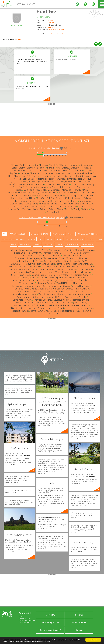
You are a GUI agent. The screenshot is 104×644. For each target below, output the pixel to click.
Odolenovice (15, 195)
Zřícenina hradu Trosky (61, 303)
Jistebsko (68, 182)
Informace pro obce (50, 622)
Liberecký (51, 23)
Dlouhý (39, 171)
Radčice (59, 198)
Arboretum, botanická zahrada (13, 239)
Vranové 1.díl (84, 206)
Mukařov (62, 193)
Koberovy (21, 184)
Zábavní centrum (72, 244)
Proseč (14, 198)
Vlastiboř (62, 206)
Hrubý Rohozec (82, 176)
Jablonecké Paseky (46, 179)
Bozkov (22, 168)
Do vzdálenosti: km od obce (44, 148)
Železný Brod (52, 27)
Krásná (59, 184)
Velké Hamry (36, 206)
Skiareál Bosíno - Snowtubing (23, 308)
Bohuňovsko (86, 165)
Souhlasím (93, 640)
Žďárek (85, 209)
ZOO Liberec (24, 291)
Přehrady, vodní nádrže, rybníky (89, 234)
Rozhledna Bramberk (72, 256)
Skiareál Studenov (40, 303)
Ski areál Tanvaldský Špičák (76, 261)
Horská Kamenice (30, 176)
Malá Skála (41, 190)
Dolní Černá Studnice (73, 171)
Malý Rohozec (54, 190)
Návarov (72, 193)
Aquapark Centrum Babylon (51, 289)
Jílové (89, 179)
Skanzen (71, 234)
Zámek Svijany (23, 297)
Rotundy (90, 239)
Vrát (24, 209)
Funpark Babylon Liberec (25, 289)
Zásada (60, 209)
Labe (74, 184)
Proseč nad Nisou (27, 198)
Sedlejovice (73, 201)
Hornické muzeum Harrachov (79, 308)
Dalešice (30, 171)
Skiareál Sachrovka (20, 311)
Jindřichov (32, 182)
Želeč (93, 209)
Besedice (44, 165)
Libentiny (90, 184)
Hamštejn (25, 173)
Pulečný (50, 198)
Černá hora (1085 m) (22, 300)
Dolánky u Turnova (53, 171)
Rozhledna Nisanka (85, 250)
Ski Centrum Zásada (39, 250)
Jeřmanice (71, 179)
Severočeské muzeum (57, 291)
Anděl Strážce (26, 165)
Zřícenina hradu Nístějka (75, 297)
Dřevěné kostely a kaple (75, 239)
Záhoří (52, 209)
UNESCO (45, 234)
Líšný (14, 187)
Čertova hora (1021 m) (25, 305)
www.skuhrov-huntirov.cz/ (54, 34)
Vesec (46, 206)
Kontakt (79, 630)
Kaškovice (79, 182)
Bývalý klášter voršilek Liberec (71, 283)
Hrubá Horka (68, 176)
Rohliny (15, 201)
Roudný (24, 201)
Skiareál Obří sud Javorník (23, 264)
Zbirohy (77, 209)
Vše (5, 234)
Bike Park (37, 244)
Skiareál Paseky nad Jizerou (51, 278)
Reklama (79, 615)
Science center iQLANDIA (77, 289)
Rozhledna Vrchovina (82, 264)
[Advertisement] (52, 120)
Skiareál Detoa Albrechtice (22, 269)
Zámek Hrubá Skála (81, 286)
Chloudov (75, 168)
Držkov (88, 171)
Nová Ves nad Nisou (87, 193)
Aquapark (34, 234)
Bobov (63, 165)
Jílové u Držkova (19, 182)
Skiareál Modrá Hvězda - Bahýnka (76, 311)
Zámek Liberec (38, 291)
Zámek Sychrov (64, 264)
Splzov (70, 204)
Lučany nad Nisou (83, 187)
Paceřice (39, 195)
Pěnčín (69, 195)
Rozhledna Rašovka (81, 272)
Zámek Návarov (81, 253)
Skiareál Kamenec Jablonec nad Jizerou (53, 286)
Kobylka (31, 184)
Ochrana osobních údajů (50, 630)
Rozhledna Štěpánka (27, 278)
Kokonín (40, 184)
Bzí (59, 168)
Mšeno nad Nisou (49, 193)
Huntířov (46, 12)
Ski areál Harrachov (46, 305)
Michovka (77, 190)
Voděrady (72, 206)
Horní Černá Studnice (83, 173)
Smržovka (45, 204)
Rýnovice (62, 201)
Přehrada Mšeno (50, 253)
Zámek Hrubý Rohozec (78, 258)
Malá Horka (29, 190)
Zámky (50, 239)
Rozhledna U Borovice (75, 278)
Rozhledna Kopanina (18, 250)
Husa (93, 176)
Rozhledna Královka (22, 280)
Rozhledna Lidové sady (23, 286)
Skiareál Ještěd (55, 297)
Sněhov (54, 204)
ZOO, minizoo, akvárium (18, 234)
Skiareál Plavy (66, 253)
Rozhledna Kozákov (52, 261)
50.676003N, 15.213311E (56, 30)
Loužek (60, 187)
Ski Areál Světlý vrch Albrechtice (56, 267)
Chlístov (65, 168)
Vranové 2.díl (15, 209)
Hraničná (56, 176)
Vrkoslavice (33, 209)
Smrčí (29, 204)
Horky (68, 173)
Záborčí (44, 209)
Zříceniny (59, 239)
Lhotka (81, 184)
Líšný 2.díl (33, 187)
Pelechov (49, 195)
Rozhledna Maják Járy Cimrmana (28, 272)
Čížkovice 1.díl (18, 171)
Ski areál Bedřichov (83, 275)
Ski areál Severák (85, 269)
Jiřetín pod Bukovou (47, 182)
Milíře (86, 190)
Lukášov (18, 190)
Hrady (41, 239)
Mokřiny (35, 193)
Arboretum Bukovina (46, 283)
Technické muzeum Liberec (51, 294)
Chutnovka (86, 168)
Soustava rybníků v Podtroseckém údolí (72, 300)
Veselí (53, 206)
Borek (15, 168)
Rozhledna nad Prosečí (55, 258)
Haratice (35, 173)
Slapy (22, 204)
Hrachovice (45, 176)
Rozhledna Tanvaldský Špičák (28, 261)
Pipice (76, 195)
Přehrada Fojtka (52, 314)
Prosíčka (41, 198)
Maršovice (67, 190)
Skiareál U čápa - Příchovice (58, 272)
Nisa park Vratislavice (66, 269)
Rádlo (67, 198)
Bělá (37, 165)
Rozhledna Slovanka (45, 269)
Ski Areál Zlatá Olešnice (83, 267)
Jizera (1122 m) (80, 303)
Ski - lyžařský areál (58, 234)
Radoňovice (77, 198)
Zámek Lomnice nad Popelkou (45, 311)
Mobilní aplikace (79, 622)
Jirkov (60, 182)
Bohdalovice (73, 165)
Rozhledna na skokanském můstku (72, 305)
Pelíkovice (59, 195)
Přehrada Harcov (27, 283)
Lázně (13, 244)
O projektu (50, 615)
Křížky (67, 184)
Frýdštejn (15, 173)
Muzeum (59, 244)
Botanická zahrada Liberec (25, 294)
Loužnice (69, 187)
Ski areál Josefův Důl (21, 275)
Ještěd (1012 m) (23, 303)
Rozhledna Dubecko (46, 264)
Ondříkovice (28, 195)
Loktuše (43, 187)
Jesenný (81, 179)
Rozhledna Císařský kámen (48, 256)
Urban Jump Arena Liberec (78, 294)
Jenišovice (60, 179)
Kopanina (50, 184)
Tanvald (89, 204)
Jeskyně (100, 239)
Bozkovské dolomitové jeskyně (29, 258)
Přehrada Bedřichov (43, 300)
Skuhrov (51, 20)
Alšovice (15, 165)
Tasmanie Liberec (77, 291)
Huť (15, 179)
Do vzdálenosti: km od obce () (41, 218)
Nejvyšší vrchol (25, 244)
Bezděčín (54, 165)
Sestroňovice (85, 201)
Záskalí (68, 209)
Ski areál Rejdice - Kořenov (44, 275)
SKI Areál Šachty (65, 275)
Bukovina (41, 168)
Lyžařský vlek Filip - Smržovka (28, 253)
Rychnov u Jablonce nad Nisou (43, 201)
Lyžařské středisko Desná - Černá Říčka (72, 280)
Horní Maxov (14, 176)
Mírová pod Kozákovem (19, 193)
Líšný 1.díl (23, 187)
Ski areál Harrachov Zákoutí (51, 308)
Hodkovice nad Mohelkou (52, 173)
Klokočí (12, 184)
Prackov (91, 195)
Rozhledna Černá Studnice (62, 250)
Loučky (52, 187)
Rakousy (88, 198)
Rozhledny (32, 239)
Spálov (63, 204)
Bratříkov (31, 168)
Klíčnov (88, 182)
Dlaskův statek (27, 256)
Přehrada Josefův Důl (43, 280)
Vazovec (25, 206)
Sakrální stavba (87, 244)
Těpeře (16, 206)
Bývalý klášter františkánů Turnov (24, 267)
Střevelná (79, 204)
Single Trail (48, 244)
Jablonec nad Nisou (27, 179)
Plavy (83, 195)
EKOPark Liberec (39, 297)
